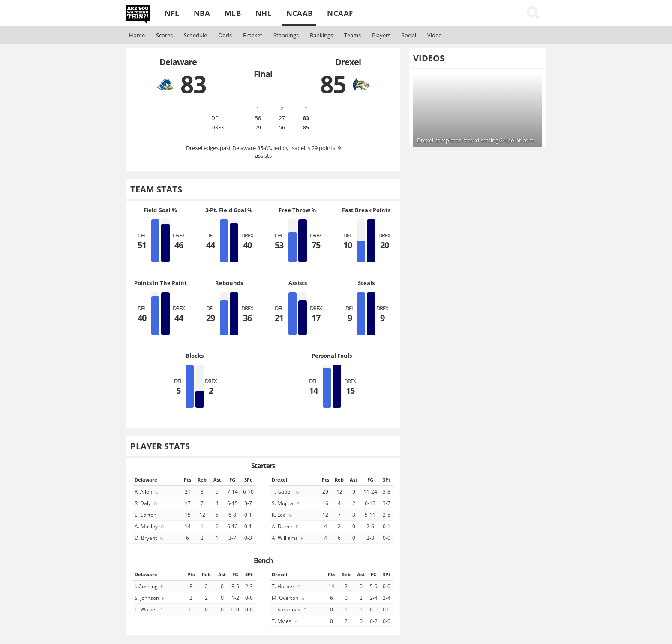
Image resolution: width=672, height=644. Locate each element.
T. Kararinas (289, 609)
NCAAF (340, 13)
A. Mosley (150, 526)
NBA (202, 13)
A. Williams (288, 538)
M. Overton (289, 598)
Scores (164, 35)
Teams (352, 35)
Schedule (195, 35)
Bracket (253, 35)
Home (137, 35)
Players (381, 35)
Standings (286, 35)
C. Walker (149, 609)
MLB (233, 13)
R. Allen (147, 491)
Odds (225, 35)
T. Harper (287, 586)
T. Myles (285, 621)
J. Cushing (149, 586)
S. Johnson (150, 598)
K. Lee (282, 515)
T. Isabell (286, 491)
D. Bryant (149, 538)
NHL (264, 13)
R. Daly (146, 503)
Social (409, 35)
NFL (172, 13)
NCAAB (300, 13)
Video (435, 35)
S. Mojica (286, 503)
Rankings (321, 35)
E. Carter (148, 515)
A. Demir (285, 526)
